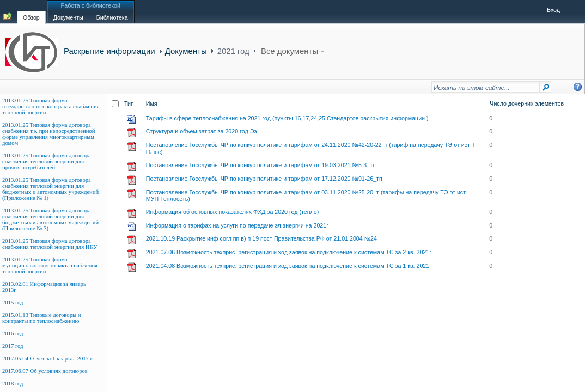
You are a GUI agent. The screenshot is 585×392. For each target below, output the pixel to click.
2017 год (13, 346)
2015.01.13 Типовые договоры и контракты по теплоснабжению (42, 318)
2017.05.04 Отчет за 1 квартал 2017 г (47, 359)
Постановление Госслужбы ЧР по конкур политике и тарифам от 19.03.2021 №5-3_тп (261, 165)
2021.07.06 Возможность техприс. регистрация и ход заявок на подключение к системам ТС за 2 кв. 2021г (289, 252)
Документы (186, 51)
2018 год (13, 384)
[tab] (31, 11)
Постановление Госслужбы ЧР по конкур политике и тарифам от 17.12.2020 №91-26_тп (264, 179)
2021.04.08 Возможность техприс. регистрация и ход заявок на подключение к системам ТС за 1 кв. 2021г (289, 266)
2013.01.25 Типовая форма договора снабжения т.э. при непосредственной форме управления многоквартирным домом (48, 134)
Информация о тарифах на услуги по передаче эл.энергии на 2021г (237, 225)
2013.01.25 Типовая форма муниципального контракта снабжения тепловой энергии (50, 265)
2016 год (13, 333)
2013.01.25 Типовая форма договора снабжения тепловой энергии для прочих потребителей (47, 161)
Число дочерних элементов (527, 103)
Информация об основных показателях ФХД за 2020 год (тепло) (233, 212)
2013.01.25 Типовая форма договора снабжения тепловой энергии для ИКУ (50, 244)
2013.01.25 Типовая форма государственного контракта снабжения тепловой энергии (51, 106)
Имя (152, 103)
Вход (553, 10)
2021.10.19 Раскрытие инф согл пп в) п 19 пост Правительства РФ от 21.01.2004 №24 (261, 238)
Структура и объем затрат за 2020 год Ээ (202, 131)
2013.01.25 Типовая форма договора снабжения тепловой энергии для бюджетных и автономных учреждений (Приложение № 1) (50, 189)
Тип (129, 103)
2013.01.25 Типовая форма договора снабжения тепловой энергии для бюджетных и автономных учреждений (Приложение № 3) (50, 219)
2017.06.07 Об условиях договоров (45, 371)
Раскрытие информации (109, 51)
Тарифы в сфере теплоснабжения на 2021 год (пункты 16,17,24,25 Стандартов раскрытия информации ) (287, 118)
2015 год (13, 302)
